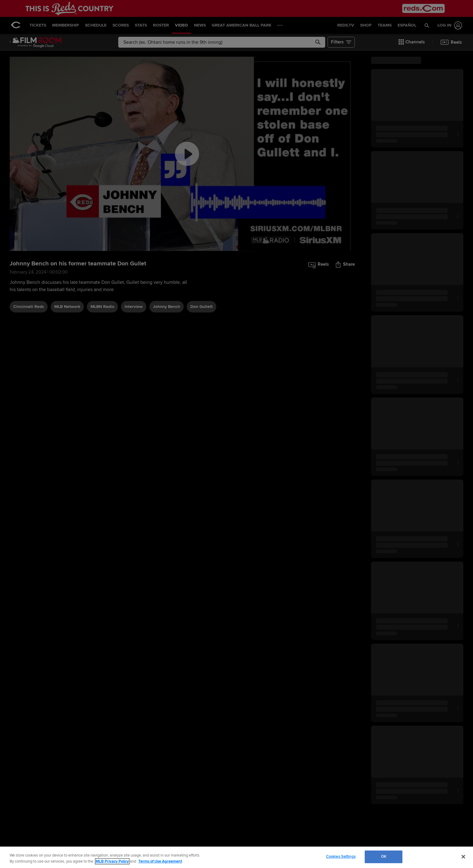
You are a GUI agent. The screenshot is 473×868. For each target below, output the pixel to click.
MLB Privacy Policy (112, 861)
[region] (237, 857)
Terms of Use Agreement (160, 861)
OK (384, 857)
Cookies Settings (341, 857)
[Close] (463, 857)
